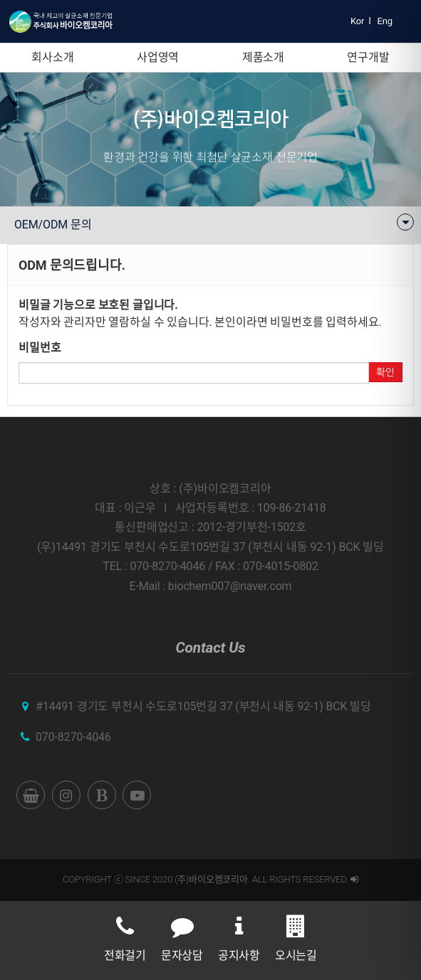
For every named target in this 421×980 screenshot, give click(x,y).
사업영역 (158, 57)
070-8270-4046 (73, 737)
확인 (385, 372)
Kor (357, 21)
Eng (385, 21)
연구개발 (368, 57)
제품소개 (263, 57)
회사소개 (52, 57)
